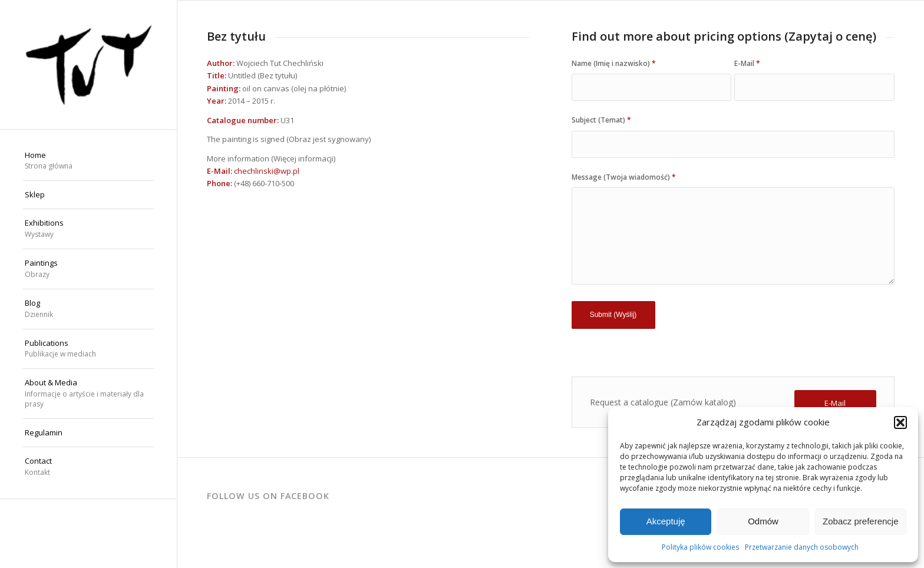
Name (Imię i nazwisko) (614, 63)
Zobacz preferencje (860, 521)
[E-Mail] (835, 403)
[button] (900, 422)
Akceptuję (666, 521)
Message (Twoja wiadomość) (624, 177)
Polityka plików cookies (700, 547)
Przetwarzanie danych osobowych (802, 547)
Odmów (763, 521)
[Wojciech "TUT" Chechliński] (88, 65)
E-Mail (747, 63)
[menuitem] (88, 161)
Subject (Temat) (601, 120)
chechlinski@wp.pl (267, 171)
